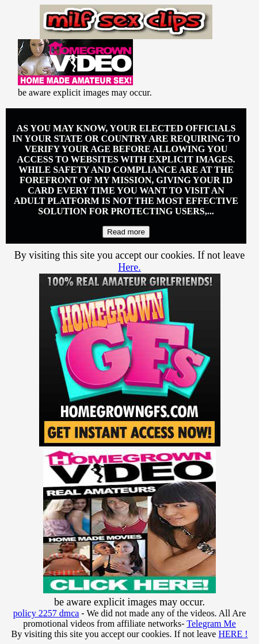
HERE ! (233, 634)
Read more (126, 232)
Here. (129, 267)
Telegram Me (211, 624)
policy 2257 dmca (46, 613)
